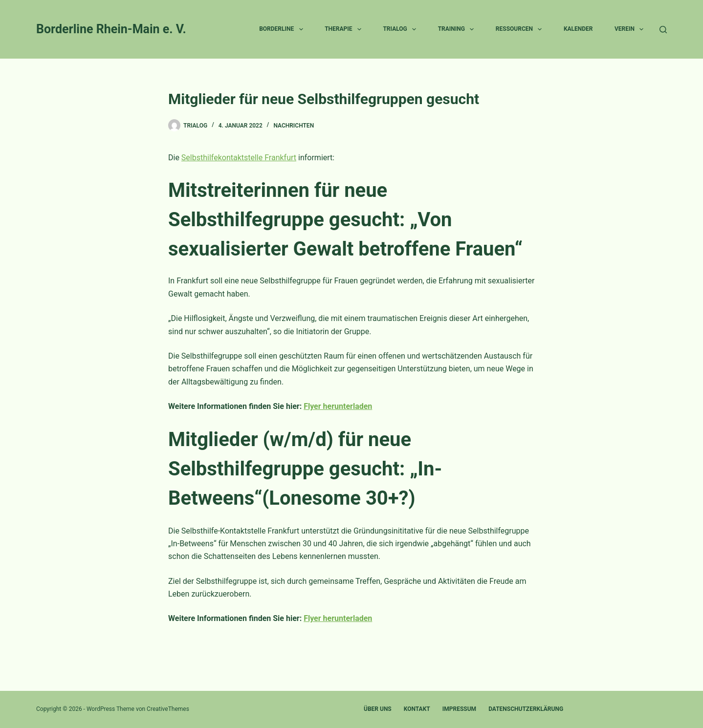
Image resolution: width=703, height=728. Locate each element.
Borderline (283, 29)
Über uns (378, 709)
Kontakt (417, 709)
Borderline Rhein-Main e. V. (111, 29)
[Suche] (663, 30)
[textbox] (351, 344)
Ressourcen (521, 29)
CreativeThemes (168, 709)
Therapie (345, 29)
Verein (631, 29)
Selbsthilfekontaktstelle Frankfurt (239, 158)
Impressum (459, 709)
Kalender (578, 29)
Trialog (401, 29)
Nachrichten (294, 126)
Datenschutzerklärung (526, 709)
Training (458, 29)
